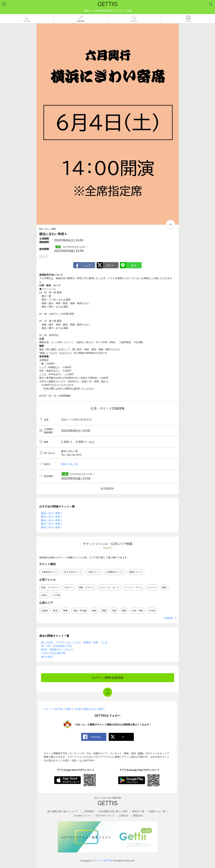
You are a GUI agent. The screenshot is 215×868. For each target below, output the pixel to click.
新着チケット (136, 572)
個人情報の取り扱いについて (63, 811)
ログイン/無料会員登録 (107, 678)
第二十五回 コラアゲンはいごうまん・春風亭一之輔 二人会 (74, 642)
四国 (124, 611)
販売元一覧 (138, 811)
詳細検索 (168, 618)
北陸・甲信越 (80, 611)
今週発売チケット (50, 572)
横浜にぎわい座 (69, 464)
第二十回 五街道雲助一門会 (56, 646)
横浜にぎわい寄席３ (52, 513)
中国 (114, 611)
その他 (57, 595)
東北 (55, 611)
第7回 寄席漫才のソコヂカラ (57, 650)
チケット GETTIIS (103, 861)
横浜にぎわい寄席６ (52, 524)
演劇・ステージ (86, 587)
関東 (65, 611)
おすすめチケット (73, 572)
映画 (164, 587)
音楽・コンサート (50, 587)
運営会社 (138, 816)
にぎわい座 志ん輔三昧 (53, 653)
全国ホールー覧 (157, 811)
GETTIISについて (105, 816)
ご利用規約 (89, 811)
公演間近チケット (115, 572)
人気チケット (94, 572)
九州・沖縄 (137, 611)
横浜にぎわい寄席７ (52, 527)
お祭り (44, 595)
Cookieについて (82, 816)
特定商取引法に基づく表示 (113, 811)
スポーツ (69, 587)
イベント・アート (133, 587)
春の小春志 (47, 657)
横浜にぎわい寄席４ (52, 517)
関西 (104, 611)
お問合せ (124, 816)
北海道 (44, 611)
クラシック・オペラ (109, 587)
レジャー (152, 587)
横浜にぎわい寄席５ (52, 520)
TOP (107, 694)
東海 (94, 611)
